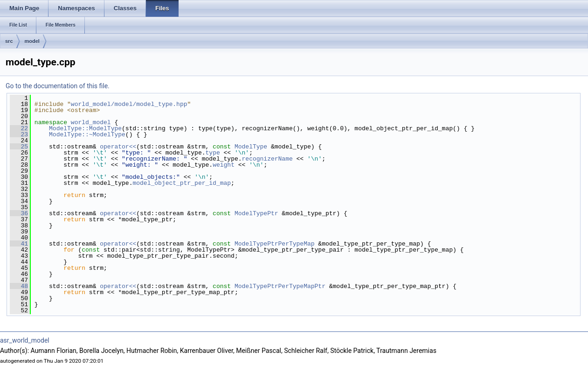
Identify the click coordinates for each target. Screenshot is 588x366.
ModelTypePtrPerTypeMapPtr (280, 286)
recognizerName (267, 159)
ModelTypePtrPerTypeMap (275, 244)
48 (19, 286)
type (212, 153)
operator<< (118, 147)
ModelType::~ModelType (87, 134)
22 (19, 128)
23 (19, 134)
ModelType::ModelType (85, 128)
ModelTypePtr (256, 213)
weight (224, 165)
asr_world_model (25, 340)
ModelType (251, 147)
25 (19, 147)
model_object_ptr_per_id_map (182, 183)
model (32, 41)
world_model (91, 122)
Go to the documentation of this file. (58, 86)
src (9, 41)
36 (19, 213)
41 (19, 244)
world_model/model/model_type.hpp (129, 104)
